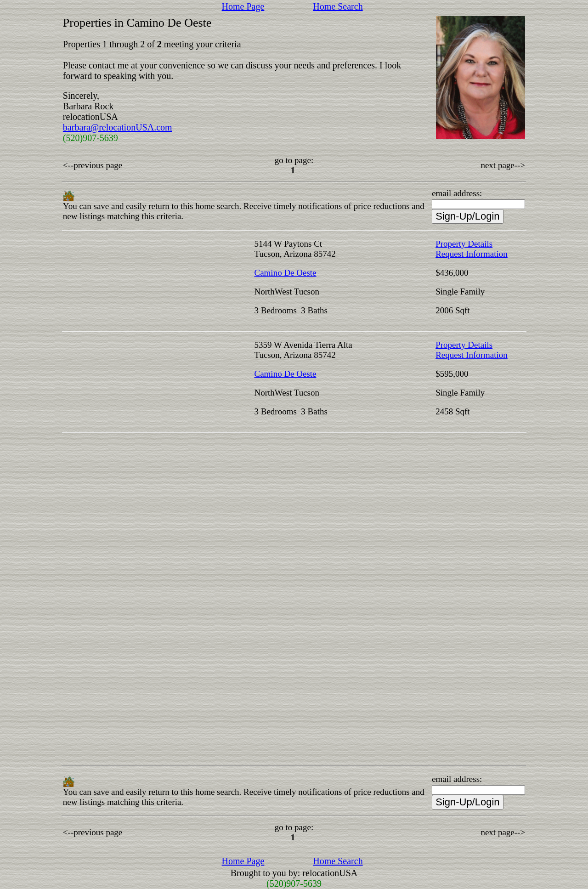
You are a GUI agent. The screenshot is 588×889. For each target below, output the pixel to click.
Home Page (243, 6)
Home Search (338, 6)
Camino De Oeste (285, 273)
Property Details (464, 244)
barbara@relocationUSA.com (118, 127)
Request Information (472, 254)
